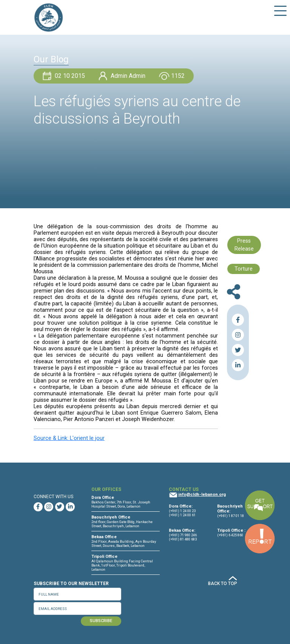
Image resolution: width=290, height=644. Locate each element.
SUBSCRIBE (101, 621)
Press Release (244, 245)
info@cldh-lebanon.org (202, 495)
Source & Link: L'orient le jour (69, 438)
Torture (244, 269)
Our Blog (51, 59)
